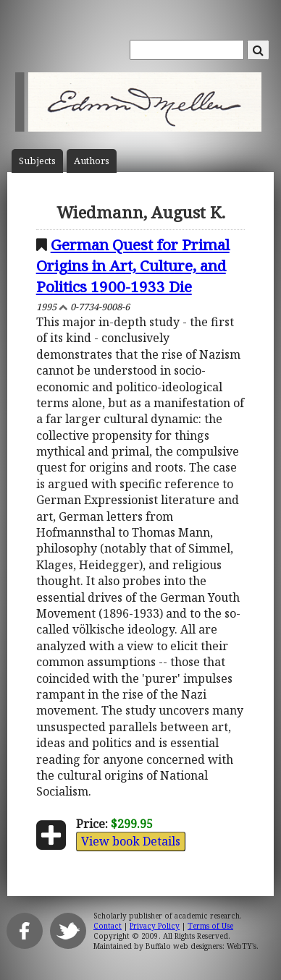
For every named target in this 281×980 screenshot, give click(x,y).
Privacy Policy (155, 926)
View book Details (131, 841)
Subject (37, 161)
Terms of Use (210, 926)
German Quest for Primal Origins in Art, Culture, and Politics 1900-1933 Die (133, 265)
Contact (108, 926)
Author (92, 161)
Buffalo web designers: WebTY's (201, 946)
